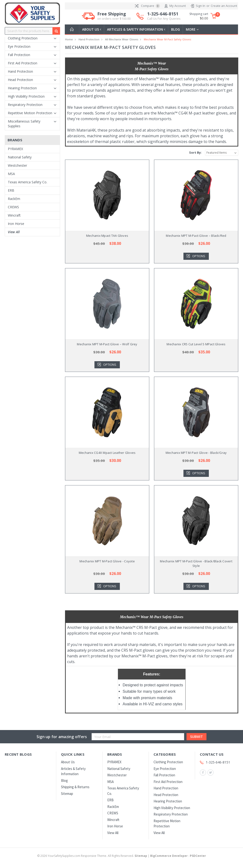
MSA (11, 174)
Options (199, 256)
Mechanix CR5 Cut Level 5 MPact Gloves (196, 344)
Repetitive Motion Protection (30, 113)
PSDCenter (198, 856)
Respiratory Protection (25, 105)
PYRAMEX (15, 149)
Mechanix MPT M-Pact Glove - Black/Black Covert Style (196, 564)
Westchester (17, 165)
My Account (175, 6)
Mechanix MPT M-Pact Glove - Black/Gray (196, 453)
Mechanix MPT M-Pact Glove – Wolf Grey (107, 344)
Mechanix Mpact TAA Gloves (107, 236)
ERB (11, 190)
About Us (92, 29)
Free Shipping (114, 16)
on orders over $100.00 (114, 19)
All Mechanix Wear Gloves (122, 39)
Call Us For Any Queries (164, 19)
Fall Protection (19, 55)
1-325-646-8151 (164, 16)
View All (14, 232)
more (194, 29)
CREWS (13, 207)
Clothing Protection (23, 38)
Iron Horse (16, 224)
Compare (147, 6)
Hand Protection (20, 71)
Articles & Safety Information (138, 29)
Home (69, 39)
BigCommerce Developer (169, 856)
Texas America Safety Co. (28, 182)
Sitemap (67, 794)
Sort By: (195, 152)
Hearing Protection (22, 88)
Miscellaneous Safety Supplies (24, 124)
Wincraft (14, 215)
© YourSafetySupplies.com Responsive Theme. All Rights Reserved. (93, 856)
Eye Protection (19, 46)
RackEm (14, 199)
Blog (177, 29)
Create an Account (224, 6)
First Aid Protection (23, 63)
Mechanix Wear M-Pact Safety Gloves (167, 39)
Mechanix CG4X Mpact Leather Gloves (107, 453)
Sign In (201, 6)
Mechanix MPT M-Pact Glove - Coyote (107, 561)
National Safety (20, 157)
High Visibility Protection (26, 96)
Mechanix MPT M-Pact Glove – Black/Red (196, 236)
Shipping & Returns (75, 787)
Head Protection (20, 80)
